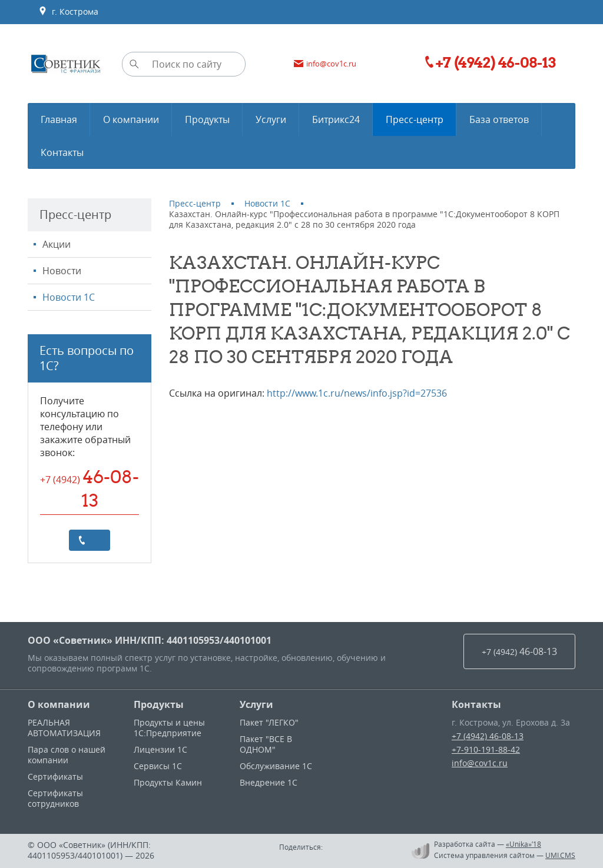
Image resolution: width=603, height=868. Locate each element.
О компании (59, 704)
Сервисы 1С (158, 766)
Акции (57, 244)
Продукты (159, 704)
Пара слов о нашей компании (67, 755)
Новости (62, 271)
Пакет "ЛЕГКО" (269, 722)
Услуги (256, 704)
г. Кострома (68, 12)
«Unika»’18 (524, 844)
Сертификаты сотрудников (55, 798)
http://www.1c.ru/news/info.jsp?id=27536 (357, 393)
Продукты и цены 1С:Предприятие (169, 728)
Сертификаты (55, 776)
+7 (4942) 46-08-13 (488, 736)
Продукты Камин (168, 782)
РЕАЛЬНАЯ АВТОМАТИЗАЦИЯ (64, 728)
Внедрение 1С (269, 782)
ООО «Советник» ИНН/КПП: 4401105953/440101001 (150, 640)
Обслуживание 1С (276, 766)
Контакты (476, 704)
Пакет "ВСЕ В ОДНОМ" (266, 744)
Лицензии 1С (160, 749)
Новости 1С (69, 297)
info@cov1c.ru (480, 763)
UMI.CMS (560, 855)
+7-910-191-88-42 (486, 749)
